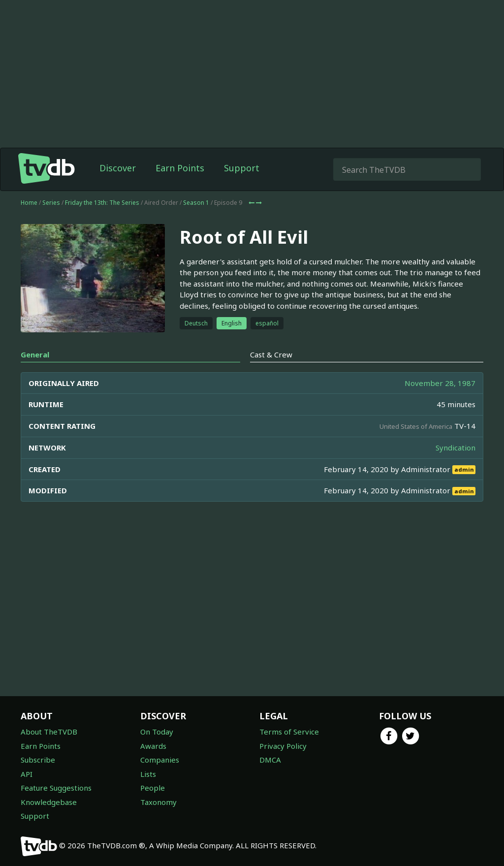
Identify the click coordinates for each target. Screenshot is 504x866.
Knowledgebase (49, 802)
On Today (157, 732)
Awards (153, 746)
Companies (160, 760)
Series (51, 203)
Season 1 (196, 203)
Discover (118, 168)
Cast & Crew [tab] (271, 354)
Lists (148, 774)
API (27, 774)
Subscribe (38, 760)
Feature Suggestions (56, 788)
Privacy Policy (283, 746)
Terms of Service (289, 732)
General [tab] (35, 354)
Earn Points (180, 168)
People (153, 788)
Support (242, 168)
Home (29, 203)
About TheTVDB (49, 732)
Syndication (456, 448)
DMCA (270, 760)
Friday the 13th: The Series (102, 203)
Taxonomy (158, 802)
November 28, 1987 (440, 383)
